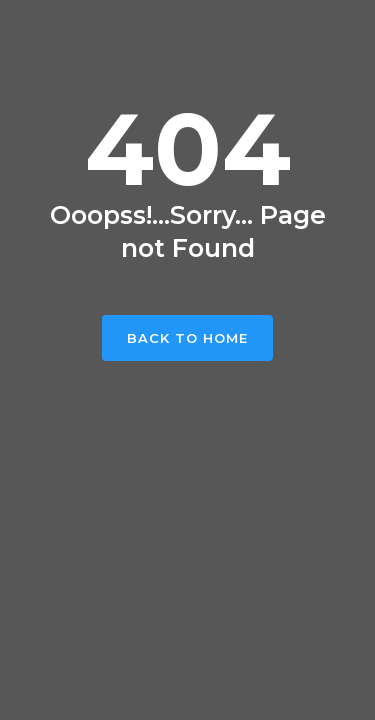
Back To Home (187, 338)
